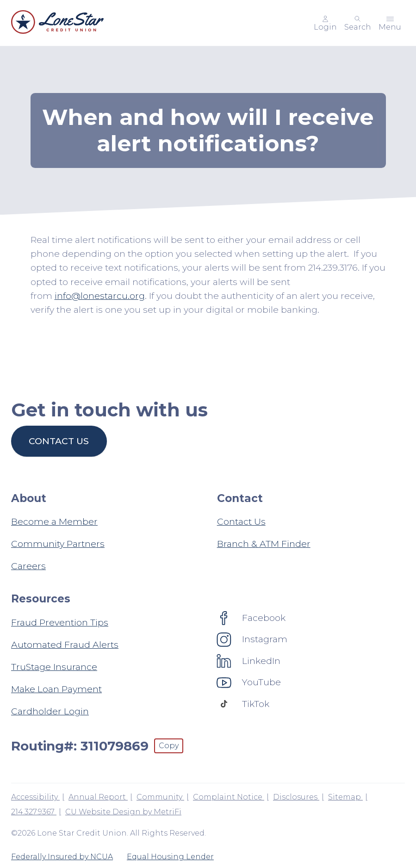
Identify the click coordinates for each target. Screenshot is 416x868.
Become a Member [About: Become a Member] (54, 521)
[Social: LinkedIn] (249, 661)
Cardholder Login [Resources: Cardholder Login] (50, 711)
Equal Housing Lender (170, 857)
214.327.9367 (34, 812)
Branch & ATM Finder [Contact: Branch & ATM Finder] (264, 544)
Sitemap (345, 797)
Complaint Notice (229, 797)
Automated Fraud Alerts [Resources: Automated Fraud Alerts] (65, 645)
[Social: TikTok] (243, 704)
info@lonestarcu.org (100, 296)
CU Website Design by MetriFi (123, 812)
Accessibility (35, 797)
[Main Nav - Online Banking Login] (325, 23)
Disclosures (296, 797)
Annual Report (98, 797)
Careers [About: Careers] (28, 566)
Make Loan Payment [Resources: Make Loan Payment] (56, 689)
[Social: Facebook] (251, 618)
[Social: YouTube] (249, 682)
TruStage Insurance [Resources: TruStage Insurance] (54, 667)
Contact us (59, 441)
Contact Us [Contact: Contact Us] (241, 521)
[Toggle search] (358, 23)
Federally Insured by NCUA (62, 857)
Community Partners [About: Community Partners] (58, 544)
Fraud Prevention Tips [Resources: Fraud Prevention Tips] (60, 622)
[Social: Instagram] (252, 639)
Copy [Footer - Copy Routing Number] (169, 746)
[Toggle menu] (390, 23)
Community (160, 797)
